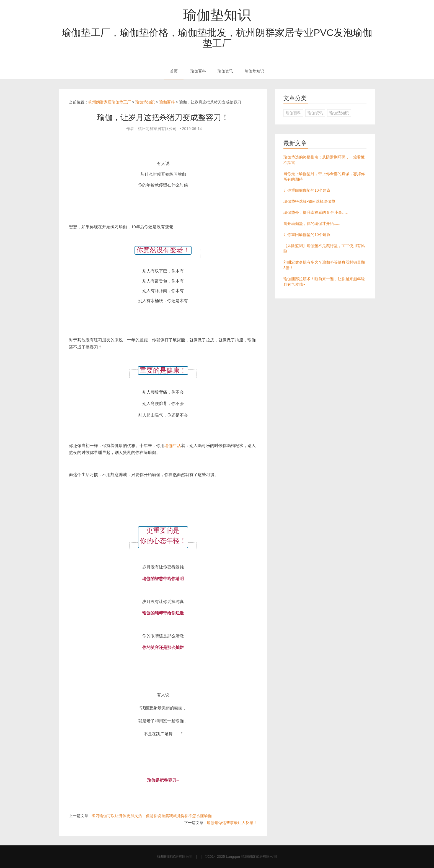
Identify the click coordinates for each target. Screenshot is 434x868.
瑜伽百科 (198, 71)
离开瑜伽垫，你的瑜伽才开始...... (312, 224)
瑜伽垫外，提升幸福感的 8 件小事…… (317, 212)
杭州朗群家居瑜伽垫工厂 (110, 102)
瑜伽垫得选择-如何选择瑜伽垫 (309, 201)
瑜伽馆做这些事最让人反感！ (232, 823)
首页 (174, 71)
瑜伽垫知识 (217, 15)
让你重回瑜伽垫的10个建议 (307, 190)
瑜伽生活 (173, 445)
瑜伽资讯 (225, 71)
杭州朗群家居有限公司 (175, 857)
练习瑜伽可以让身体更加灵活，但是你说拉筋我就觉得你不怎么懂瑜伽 (152, 816)
